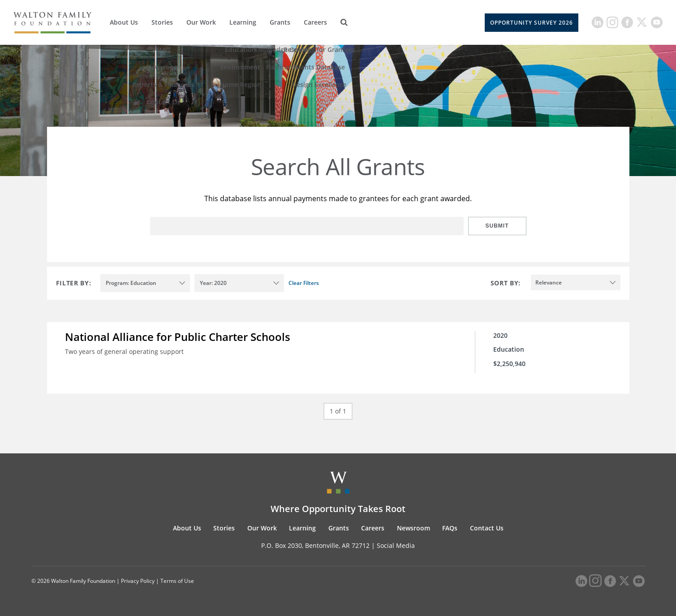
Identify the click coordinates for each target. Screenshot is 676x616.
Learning (243, 22)
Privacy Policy (138, 581)
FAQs (450, 528)
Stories (162, 22)
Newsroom (413, 528)
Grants (280, 22)
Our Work (201, 22)
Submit (497, 226)
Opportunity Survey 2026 (532, 23)
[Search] (344, 22)
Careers (315, 22)
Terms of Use (177, 581)
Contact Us (487, 528)
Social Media (396, 545)
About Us (124, 22)
